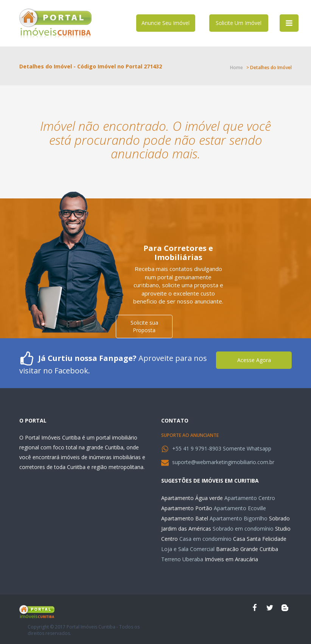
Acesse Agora (254, 360)
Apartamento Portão (187, 508)
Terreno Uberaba (182, 559)
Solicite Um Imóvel (239, 23)
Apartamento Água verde (192, 498)
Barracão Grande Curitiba (247, 549)
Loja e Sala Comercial (188, 549)
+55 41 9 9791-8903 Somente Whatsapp (222, 448)
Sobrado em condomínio (243, 529)
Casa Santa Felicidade (260, 539)
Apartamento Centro (250, 498)
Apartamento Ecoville (240, 508)
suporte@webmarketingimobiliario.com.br (223, 462)
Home (236, 67)
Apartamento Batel (185, 518)
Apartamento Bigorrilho (239, 518)
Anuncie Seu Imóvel (166, 23)
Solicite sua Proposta (144, 326)
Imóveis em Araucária (231, 559)
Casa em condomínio (205, 539)
